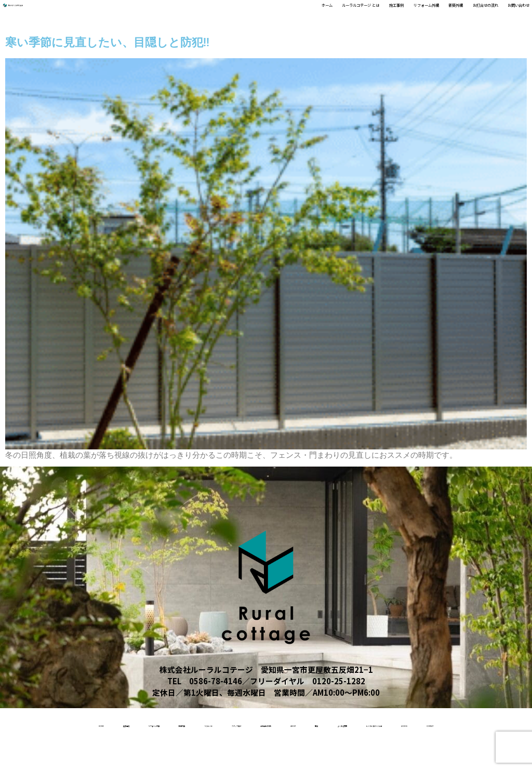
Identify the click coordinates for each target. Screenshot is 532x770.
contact (371, 754)
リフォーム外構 (338, 15)
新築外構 (391, 15)
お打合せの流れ (443, 15)
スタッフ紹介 (326, 723)
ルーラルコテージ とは (221, 15)
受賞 (497, 723)
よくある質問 (167, 754)
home (39, 723)
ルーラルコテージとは (248, 754)
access (321, 754)
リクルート (264, 723)
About (456, 723)
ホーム (160, 15)
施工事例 (286, 15)
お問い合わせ (504, 15)
